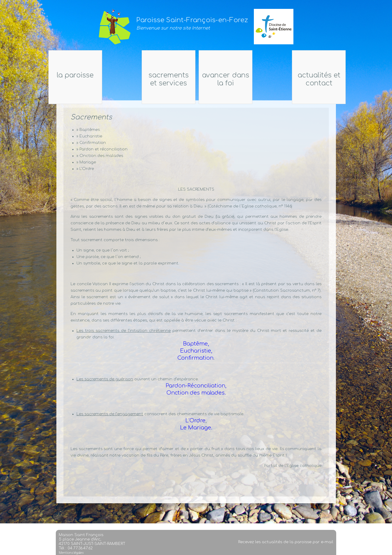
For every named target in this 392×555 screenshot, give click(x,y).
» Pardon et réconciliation (102, 149)
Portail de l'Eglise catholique (293, 466)
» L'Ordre (85, 169)
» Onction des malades (100, 156)
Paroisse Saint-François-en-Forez (192, 20)
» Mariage (86, 162)
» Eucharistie (89, 136)
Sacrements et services (158, 79)
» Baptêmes (88, 130)
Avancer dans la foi (236, 79)
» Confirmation (91, 143)
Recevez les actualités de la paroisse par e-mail (286, 546)
